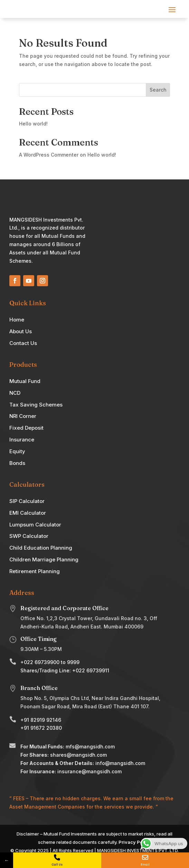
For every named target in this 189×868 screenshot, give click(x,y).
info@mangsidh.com (120, 763)
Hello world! (33, 124)
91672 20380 (46, 728)
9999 (73, 662)
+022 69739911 (91, 670)
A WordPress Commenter (49, 155)
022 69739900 (42, 662)
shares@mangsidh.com (78, 755)
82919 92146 (46, 720)
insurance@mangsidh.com (89, 771)
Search (158, 90)
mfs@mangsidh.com (90, 746)
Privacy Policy (135, 842)
